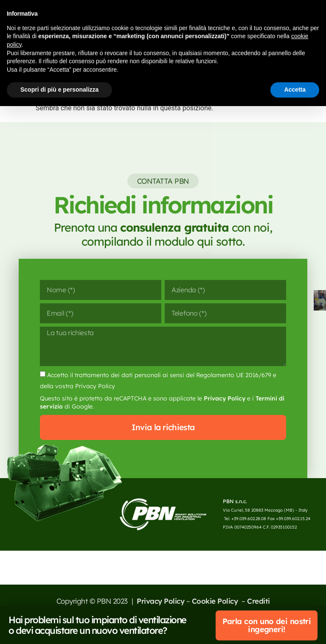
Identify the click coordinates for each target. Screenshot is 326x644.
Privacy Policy (225, 414)
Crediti (259, 619)
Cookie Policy (216, 619)
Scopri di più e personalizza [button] (59, 90)
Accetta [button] (295, 90)
